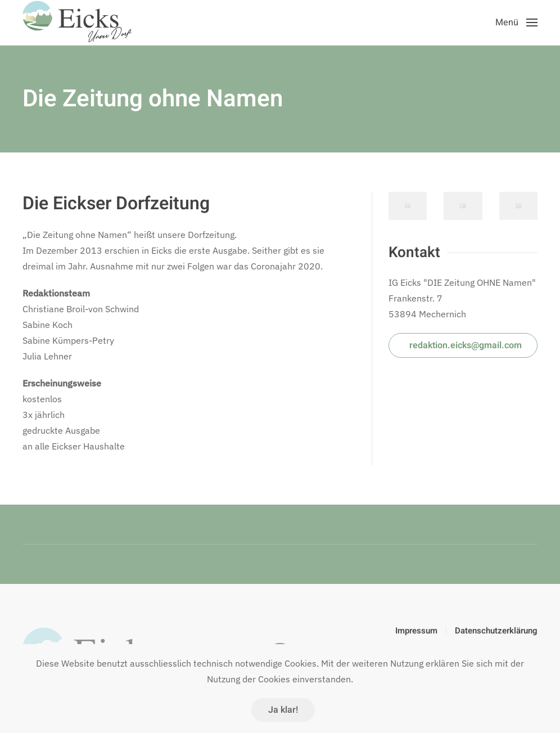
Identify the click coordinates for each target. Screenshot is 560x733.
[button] (516, 23)
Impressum (416, 632)
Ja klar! (283, 710)
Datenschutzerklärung (496, 632)
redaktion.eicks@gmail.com (466, 345)
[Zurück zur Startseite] (79, 23)
